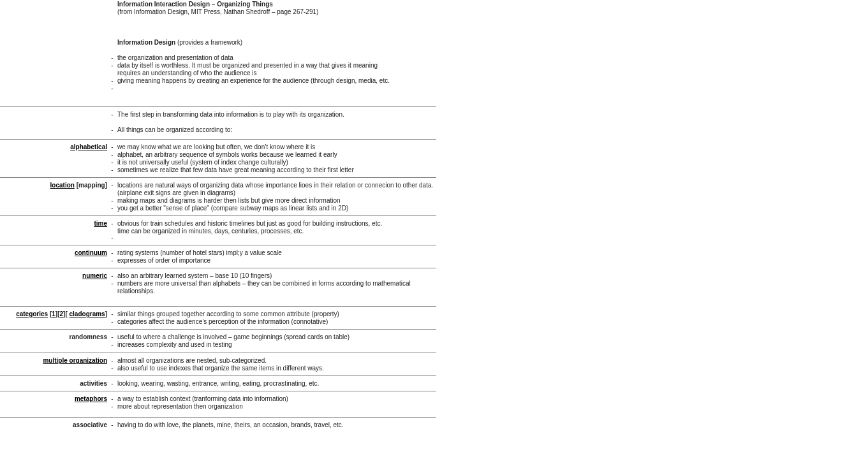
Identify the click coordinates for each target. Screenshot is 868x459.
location (63, 185)
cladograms (87, 314)
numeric (95, 276)
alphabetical (89, 147)
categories (32, 314)
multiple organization (75, 361)
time (100, 223)
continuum (91, 253)
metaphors (91, 399)
